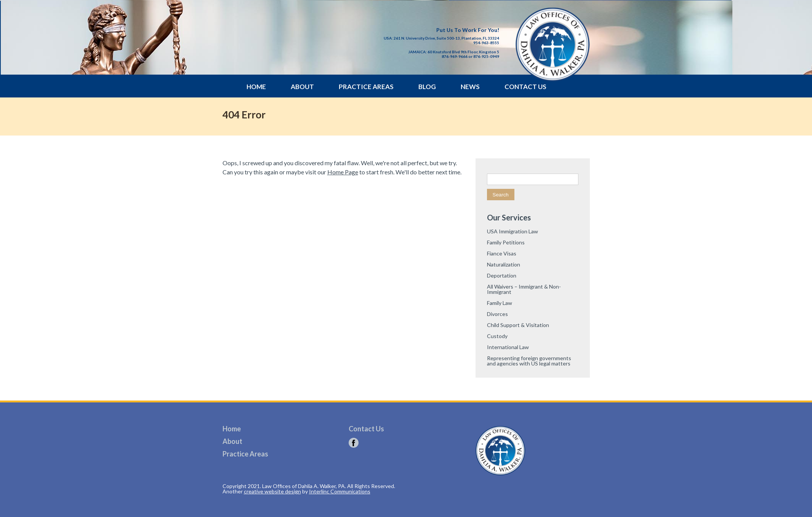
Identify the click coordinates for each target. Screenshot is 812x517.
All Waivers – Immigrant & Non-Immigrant (524, 289)
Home (256, 87)
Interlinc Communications (340, 491)
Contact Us (525, 87)
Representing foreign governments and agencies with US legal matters (529, 361)
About (302, 87)
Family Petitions (506, 242)
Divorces (497, 314)
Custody (497, 336)
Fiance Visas (502, 253)
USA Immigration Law (513, 231)
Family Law (500, 303)
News (470, 87)
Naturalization (504, 264)
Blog (427, 87)
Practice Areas (366, 87)
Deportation (502, 275)
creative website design (272, 491)
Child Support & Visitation (518, 325)
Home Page (343, 172)
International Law (508, 347)
